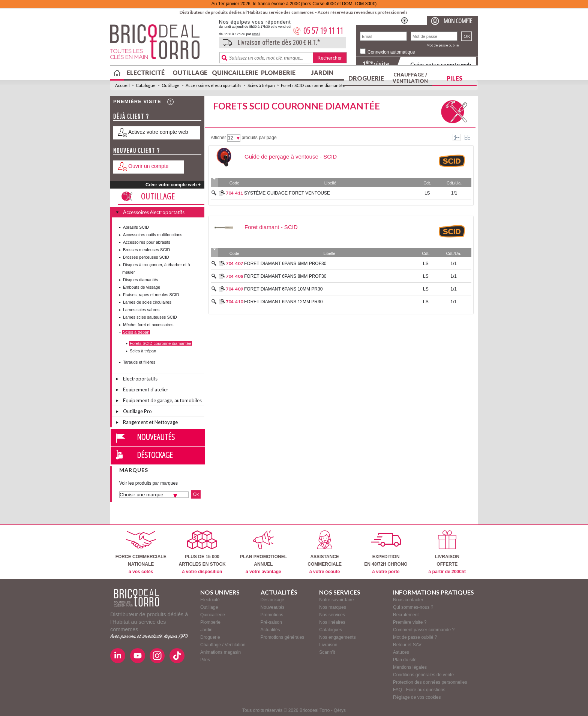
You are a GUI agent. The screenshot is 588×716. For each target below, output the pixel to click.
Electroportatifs (140, 379)
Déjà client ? (131, 116)
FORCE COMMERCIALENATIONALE (141, 552)
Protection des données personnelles (430, 682)
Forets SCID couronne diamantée (313, 85)
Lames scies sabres (141, 310)
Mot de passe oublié (443, 45)
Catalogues (331, 630)
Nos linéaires (332, 622)
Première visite (137, 101)
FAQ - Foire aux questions (419, 690)
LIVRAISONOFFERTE (447, 552)
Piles (454, 78)
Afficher (218, 138)
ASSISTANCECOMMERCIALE (325, 552)
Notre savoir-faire (336, 600)
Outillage (190, 73)
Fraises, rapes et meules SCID (151, 295)
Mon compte (458, 21)
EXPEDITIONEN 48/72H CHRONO (386, 552)
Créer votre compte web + (173, 185)
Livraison (328, 645)
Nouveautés (156, 437)
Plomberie (278, 73)
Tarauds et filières (139, 362)
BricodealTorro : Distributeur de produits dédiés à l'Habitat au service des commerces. (162, 44)
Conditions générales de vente (423, 675)
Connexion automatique (391, 52)
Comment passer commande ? (424, 630)
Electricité (146, 73)
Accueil (122, 85)
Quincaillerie (234, 73)
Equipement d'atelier (146, 389)
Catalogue (146, 85)
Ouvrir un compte (148, 166)
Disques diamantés (141, 280)
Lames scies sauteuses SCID (150, 317)
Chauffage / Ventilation (410, 78)
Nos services (332, 615)
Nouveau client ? (137, 151)
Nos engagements (337, 637)
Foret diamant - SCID (271, 227)
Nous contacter (408, 600)
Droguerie (366, 78)
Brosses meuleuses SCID (146, 250)
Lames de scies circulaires (147, 302)
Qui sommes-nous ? (413, 607)
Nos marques (332, 607)
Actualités (270, 630)
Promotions (272, 615)
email (256, 34)
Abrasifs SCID (136, 227)
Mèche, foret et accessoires (148, 325)
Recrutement (406, 615)
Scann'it (327, 652)
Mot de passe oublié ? (415, 637)
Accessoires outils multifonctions (153, 235)
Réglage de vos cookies (417, 697)
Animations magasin (220, 652)
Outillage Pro (137, 411)
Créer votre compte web (441, 64)
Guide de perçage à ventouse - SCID (291, 157)
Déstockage (155, 455)
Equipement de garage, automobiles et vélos (162, 401)
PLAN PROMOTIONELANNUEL (263, 552)
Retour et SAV (407, 645)
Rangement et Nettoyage (150, 422)
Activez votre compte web (158, 132)
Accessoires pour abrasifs (147, 242)
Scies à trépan (261, 85)
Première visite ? (410, 622)
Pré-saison (271, 622)
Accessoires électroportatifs (214, 85)
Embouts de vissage (142, 287)
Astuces (401, 652)
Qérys (340, 710)
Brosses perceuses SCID (146, 257)
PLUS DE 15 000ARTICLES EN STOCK (202, 552)
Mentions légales (410, 667)
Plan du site (405, 660)
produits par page (259, 138)
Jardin (322, 73)
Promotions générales (283, 637)
